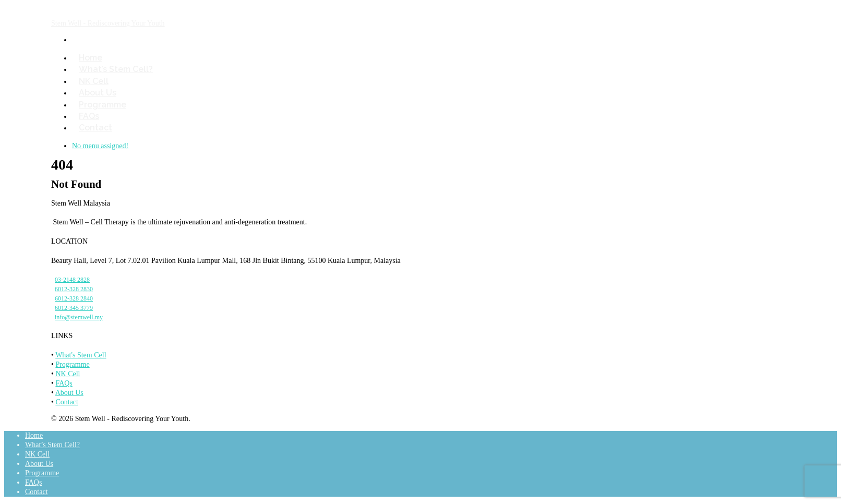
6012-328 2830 (74, 289)
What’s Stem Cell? (116, 69)
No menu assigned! (100, 146)
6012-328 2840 (74, 298)
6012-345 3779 (74, 308)
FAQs (64, 383)
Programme (72, 364)
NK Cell (68, 374)
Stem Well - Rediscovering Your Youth (108, 23)
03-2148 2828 (72, 280)
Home (34, 435)
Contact (95, 128)
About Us (69, 393)
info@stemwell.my (79, 317)
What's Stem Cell (81, 355)
